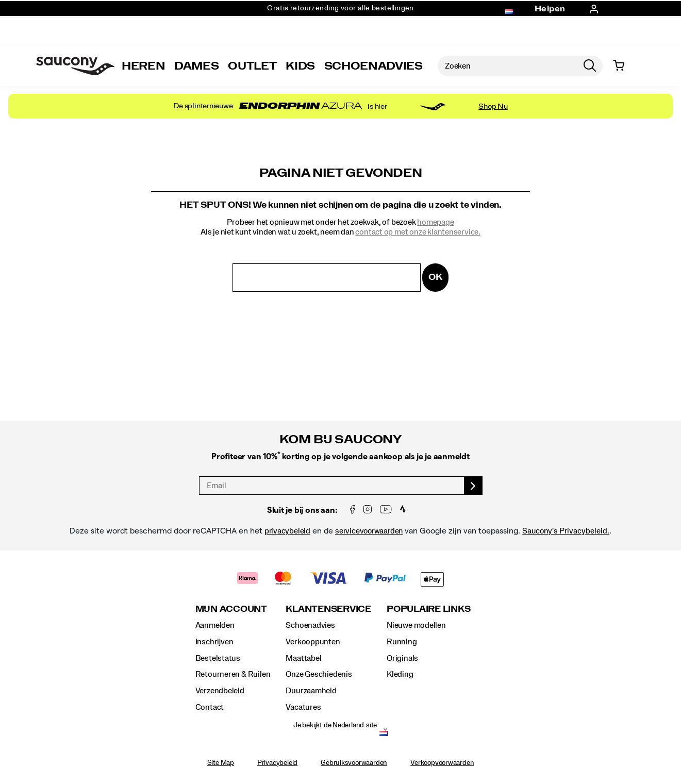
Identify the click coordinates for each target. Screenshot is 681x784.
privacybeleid (287, 531)
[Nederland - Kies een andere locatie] (384, 735)
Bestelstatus (218, 658)
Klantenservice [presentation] (328, 609)
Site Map (221, 763)
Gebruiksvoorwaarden (354, 763)
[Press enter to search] (590, 66)
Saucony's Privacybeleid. (566, 531)
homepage (435, 222)
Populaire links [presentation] (428, 609)
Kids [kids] (300, 66)
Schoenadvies (310, 625)
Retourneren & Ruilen (233, 674)
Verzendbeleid (220, 691)
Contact (210, 707)
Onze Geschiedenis (319, 674)
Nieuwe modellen (416, 625)
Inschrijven (214, 642)
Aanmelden (215, 625)
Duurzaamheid (311, 691)
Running (402, 642)
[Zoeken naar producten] (507, 66)
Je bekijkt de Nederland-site (335, 725)
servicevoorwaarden (369, 531)
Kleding (400, 674)
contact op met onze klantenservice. (418, 232)
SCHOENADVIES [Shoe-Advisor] (373, 66)
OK (435, 277)
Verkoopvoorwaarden (442, 763)
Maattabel (303, 658)
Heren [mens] (143, 66)
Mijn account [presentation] (231, 609)
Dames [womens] (196, 66)
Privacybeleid (277, 763)
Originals (402, 658)
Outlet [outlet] (252, 66)
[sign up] (474, 486)
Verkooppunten (313, 642)
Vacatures (303, 707)
